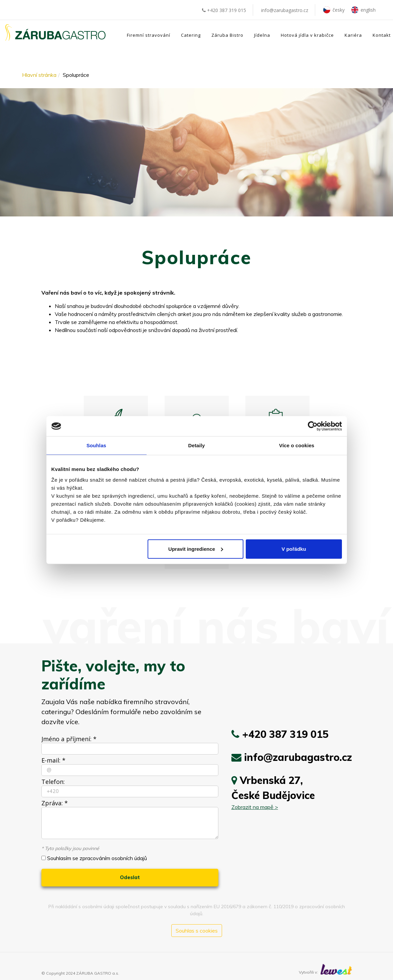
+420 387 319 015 (224, 10)
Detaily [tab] (197, 445)
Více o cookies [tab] (297, 445)
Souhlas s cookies (197, 931)
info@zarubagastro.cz (285, 10)
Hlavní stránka (39, 75)
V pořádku (294, 549)
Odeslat (130, 877)
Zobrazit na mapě (252, 807)
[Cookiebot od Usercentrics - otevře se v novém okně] (313, 426)
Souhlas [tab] (96, 445)
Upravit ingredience (196, 549)
